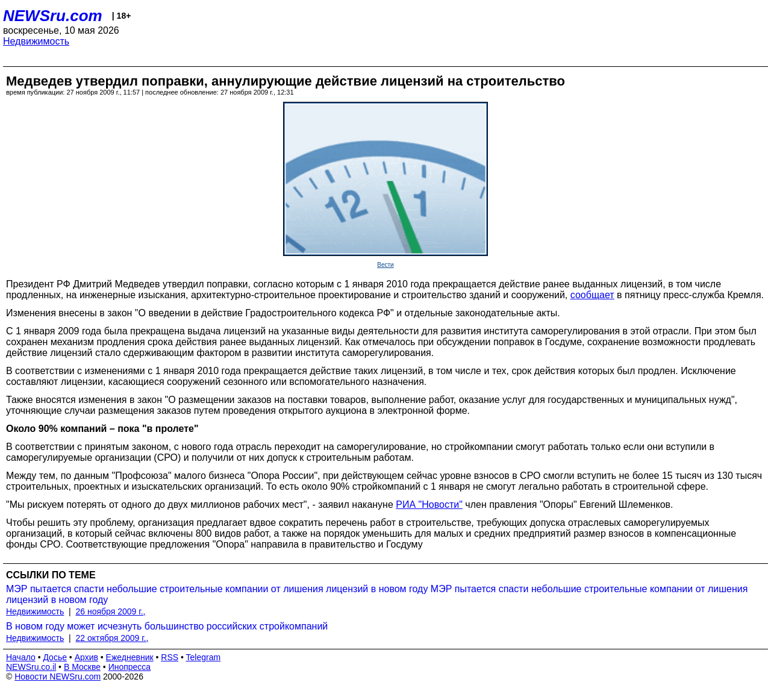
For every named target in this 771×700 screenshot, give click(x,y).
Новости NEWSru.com (58, 677)
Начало (21, 657)
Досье (55, 657)
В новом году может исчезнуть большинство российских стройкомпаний (167, 626)
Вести (385, 265)
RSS (170, 657)
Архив (86, 657)
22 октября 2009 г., (112, 638)
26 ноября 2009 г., (111, 611)
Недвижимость (36, 41)
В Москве (82, 667)
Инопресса (130, 667)
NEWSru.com (53, 16)
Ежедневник (130, 657)
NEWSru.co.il (31, 667)
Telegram (204, 657)
